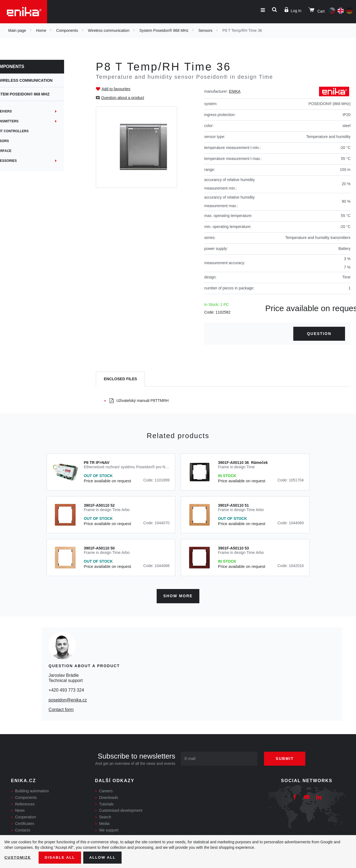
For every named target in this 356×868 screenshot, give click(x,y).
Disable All (61, 857)
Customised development (121, 810)
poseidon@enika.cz (68, 699)
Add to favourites (116, 89)
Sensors (205, 30)
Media (104, 823)
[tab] (120, 379)
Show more (178, 595)
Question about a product (123, 98)
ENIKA (235, 91)
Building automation (32, 790)
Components (67, 30)
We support (109, 830)
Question (319, 334)
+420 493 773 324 (66, 690)
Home (41, 30)
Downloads (109, 797)
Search (105, 816)
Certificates (25, 823)
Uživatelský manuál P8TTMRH (139, 401)
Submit (287, 758)
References (25, 803)
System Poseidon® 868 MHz (164, 30)
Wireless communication (109, 30)
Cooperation (25, 816)
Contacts (23, 830)
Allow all (105, 857)
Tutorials (106, 803)
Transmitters (24, 121)
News (20, 810)
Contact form (61, 709)
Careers (106, 790)
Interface (20, 151)
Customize (18, 857)
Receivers (20, 111)
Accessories (23, 161)
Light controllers (29, 131)
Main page (17, 30)
